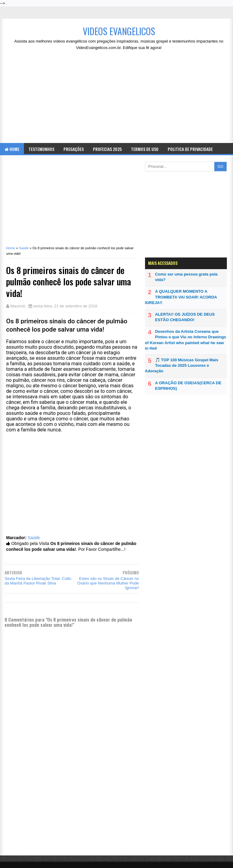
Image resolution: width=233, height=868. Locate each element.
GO (221, 167)
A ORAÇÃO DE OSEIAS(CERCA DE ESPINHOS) (188, 386)
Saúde (34, 538)
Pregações (74, 149)
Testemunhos (41, 149)
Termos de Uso (145, 149)
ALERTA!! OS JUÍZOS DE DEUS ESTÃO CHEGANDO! (185, 317)
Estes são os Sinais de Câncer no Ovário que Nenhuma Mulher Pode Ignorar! (108, 583)
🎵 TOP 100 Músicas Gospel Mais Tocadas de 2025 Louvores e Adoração (182, 365)
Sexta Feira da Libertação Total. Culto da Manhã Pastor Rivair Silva (38, 581)
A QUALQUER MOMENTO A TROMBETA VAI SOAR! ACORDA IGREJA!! (181, 297)
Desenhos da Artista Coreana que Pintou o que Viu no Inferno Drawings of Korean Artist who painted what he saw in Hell (186, 340)
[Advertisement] (119, 99)
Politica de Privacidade (190, 149)
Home (12, 149)
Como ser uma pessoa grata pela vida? (186, 277)
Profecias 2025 (107, 149)
